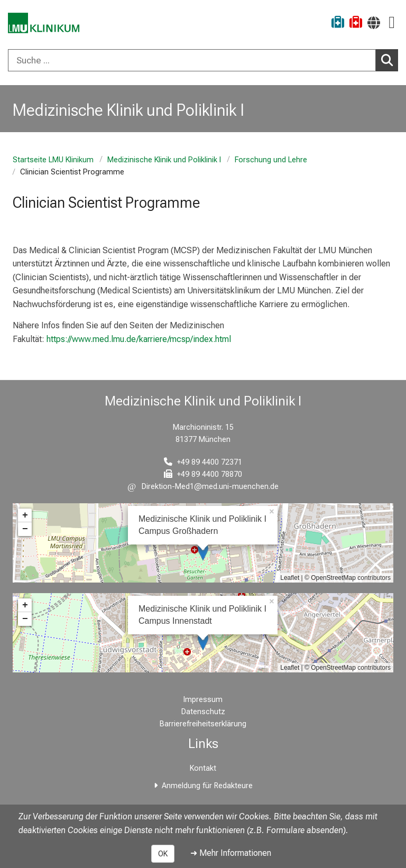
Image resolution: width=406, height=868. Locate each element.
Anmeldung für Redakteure (207, 786)
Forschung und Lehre (271, 160)
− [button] (25, 529)
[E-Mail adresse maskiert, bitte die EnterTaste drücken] (203, 487)
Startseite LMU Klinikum (53, 160)
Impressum (203, 700)
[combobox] (203, 60)
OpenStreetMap (333, 578)
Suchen (390, 60)
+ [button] (25, 515)
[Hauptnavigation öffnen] (392, 22)
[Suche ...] (192, 60)
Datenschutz (203, 712)
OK (163, 854)
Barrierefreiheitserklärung (203, 724)
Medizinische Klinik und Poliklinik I (164, 160)
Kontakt (203, 768)
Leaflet (290, 578)
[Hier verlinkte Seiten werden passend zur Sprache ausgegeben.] (374, 22)
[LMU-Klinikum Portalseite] (45, 24)
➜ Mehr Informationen (231, 853)
